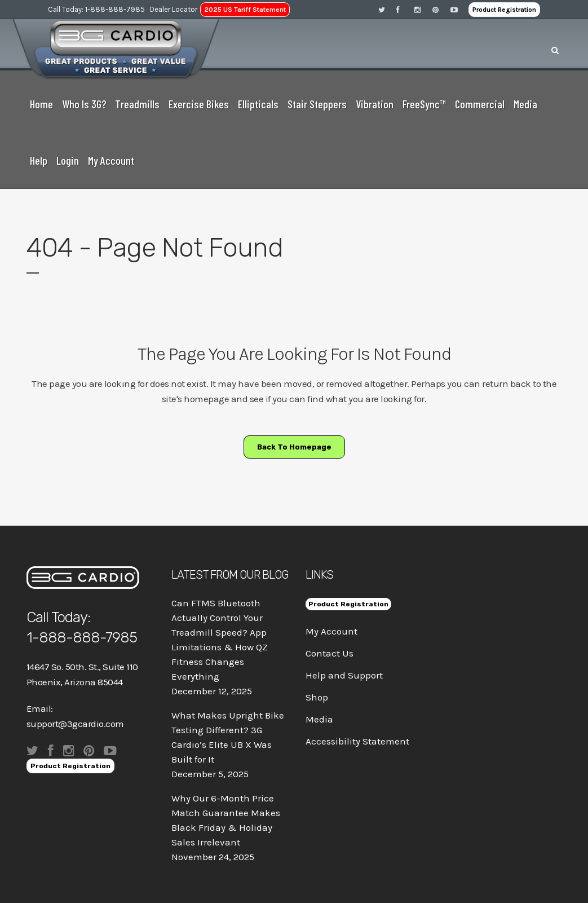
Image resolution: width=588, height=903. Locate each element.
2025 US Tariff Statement (245, 10)
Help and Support (344, 675)
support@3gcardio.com (75, 724)
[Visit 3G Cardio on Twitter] (387, 9)
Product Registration (504, 10)
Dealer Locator (174, 9)
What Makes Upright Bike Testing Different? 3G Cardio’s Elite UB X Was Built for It (228, 737)
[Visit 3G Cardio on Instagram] (423, 9)
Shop (317, 697)
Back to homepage (294, 447)
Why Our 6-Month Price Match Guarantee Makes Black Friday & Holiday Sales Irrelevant (226, 820)
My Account (331, 631)
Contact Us (330, 653)
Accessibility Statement (357, 741)
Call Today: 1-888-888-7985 (96, 9)
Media (319, 719)
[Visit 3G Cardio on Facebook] (405, 9)
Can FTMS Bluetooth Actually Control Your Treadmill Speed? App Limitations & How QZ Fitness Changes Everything (220, 640)
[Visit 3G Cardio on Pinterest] (441, 9)
